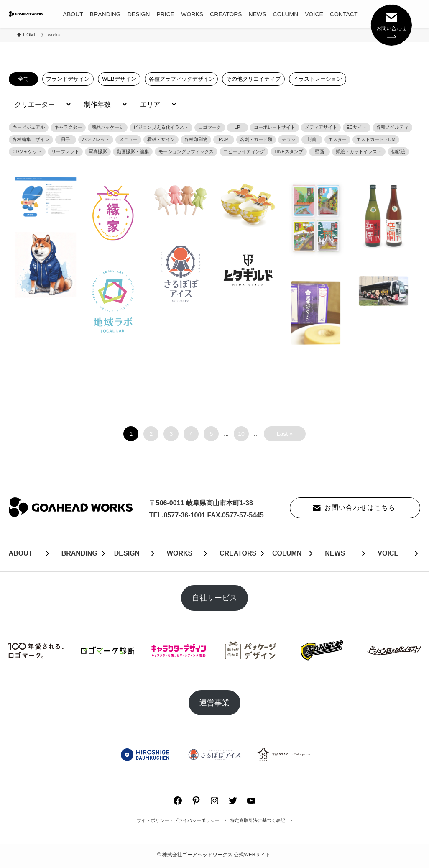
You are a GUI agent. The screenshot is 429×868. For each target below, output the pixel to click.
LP (237, 127)
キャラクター (68, 127)
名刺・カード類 (256, 139)
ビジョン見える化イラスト (161, 127)
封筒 (312, 139)
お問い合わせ (391, 24)
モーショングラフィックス (186, 151)
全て (23, 79)
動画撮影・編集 (133, 151)
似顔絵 (398, 151)
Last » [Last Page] (285, 434)
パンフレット (96, 139)
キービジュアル (29, 127)
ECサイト (357, 127)
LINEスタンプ (289, 151)
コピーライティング (244, 151)
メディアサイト (321, 127)
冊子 (66, 139)
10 (241, 434)
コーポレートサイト (275, 127)
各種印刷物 (196, 139)
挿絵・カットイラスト (359, 151)
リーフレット (65, 151)
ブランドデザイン (68, 79)
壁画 (319, 151)
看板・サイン (161, 139)
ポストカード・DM (376, 139)
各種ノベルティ (392, 127)
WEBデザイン (118, 79)
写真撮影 (98, 151)
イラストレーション (314, 79)
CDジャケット (27, 151)
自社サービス (214, 598)
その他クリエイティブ (251, 79)
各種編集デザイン (31, 139)
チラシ (289, 139)
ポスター (337, 139)
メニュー (128, 139)
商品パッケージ (108, 127)
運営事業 (214, 703)
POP (223, 139)
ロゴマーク (210, 127)
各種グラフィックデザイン (179, 79)
